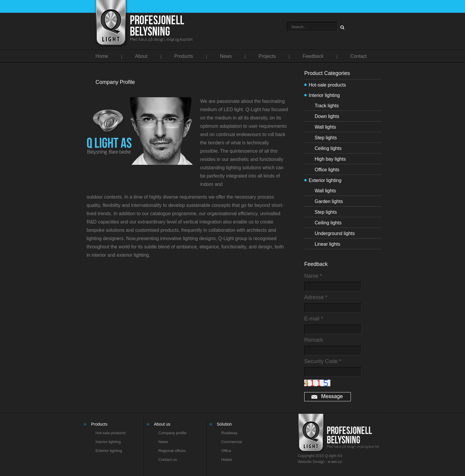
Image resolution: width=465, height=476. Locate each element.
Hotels (227, 460)
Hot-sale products (327, 85)
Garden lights (329, 201)
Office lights (327, 170)
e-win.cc (335, 462)
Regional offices (172, 451)
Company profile (172, 433)
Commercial (231, 442)
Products (184, 56)
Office (226, 451)
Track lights (327, 106)
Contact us (168, 460)
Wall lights (325, 127)
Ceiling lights (328, 148)
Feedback (313, 56)
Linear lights (327, 244)
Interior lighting (324, 95)
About (141, 56)
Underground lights (335, 233)
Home (102, 56)
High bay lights (330, 159)
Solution (224, 424)
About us (162, 424)
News (226, 56)
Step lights (326, 138)
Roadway (229, 433)
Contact (358, 56)
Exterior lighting (325, 180)
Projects (267, 56)
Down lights (327, 116)
